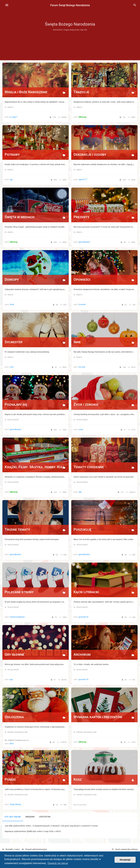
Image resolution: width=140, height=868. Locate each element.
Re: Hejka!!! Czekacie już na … (17, 740)
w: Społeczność (12, 420)
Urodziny (30, 817)
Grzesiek (82, 304)
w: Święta (9, 107)
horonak (82, 367)
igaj (11, 180)
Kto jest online (13, 817)
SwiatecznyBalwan (17, 617)
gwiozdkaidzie (84, 242)
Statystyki (45, 817)
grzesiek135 (84, 617)
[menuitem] (135, 5)
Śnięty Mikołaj (15, 804)
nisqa (81, 429)
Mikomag (82, 117)
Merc (12, 744)
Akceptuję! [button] (125, 860)
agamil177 (83, 180)
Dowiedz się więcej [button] (58, 863)
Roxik (12, 304)
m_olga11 (14, 117)
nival (12, 367)
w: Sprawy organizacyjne (16, 732)
